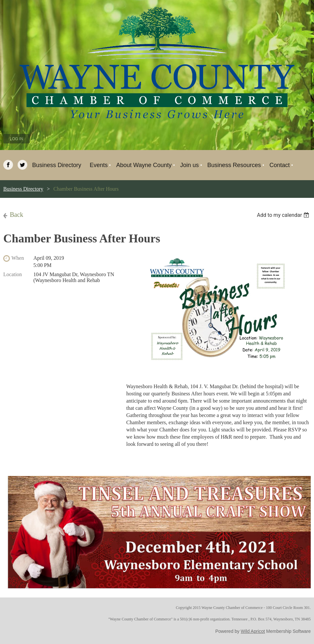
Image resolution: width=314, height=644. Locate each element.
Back (17, 215)
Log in (17, 139)
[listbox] (284, 215)
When (18, 258)
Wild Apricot (253, 631)
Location (13, 274)
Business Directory (23, 189)
